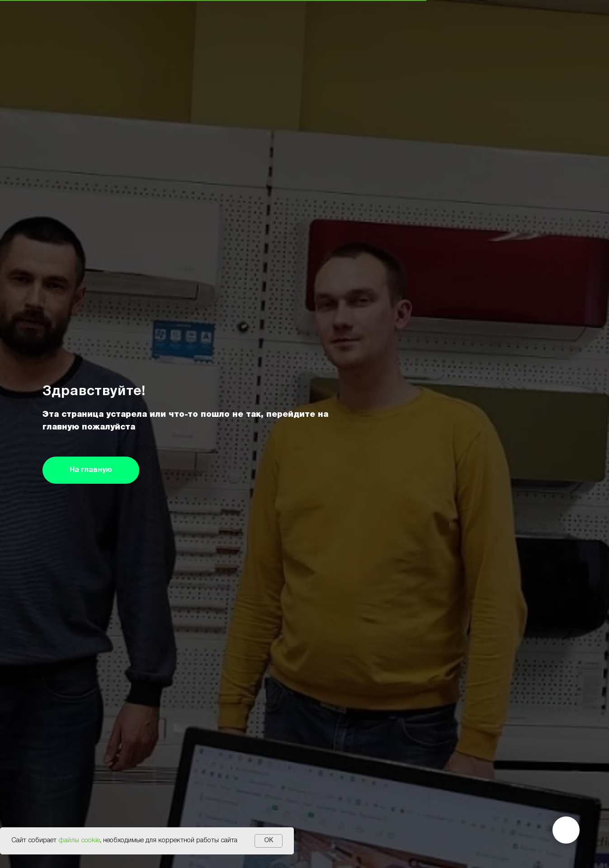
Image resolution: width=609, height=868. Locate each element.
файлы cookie (79, 840)
